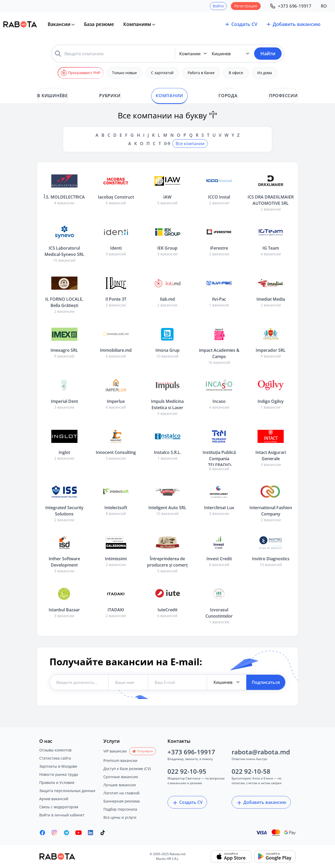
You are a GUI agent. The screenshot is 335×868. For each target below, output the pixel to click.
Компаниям (137, 24)
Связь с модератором (59, 807)
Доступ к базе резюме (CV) (127, 769)
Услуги (111, 741)
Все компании (190, 144)
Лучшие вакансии (120, 785)
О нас (46, 741)
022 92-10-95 (187, 771)
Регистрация (246, 6)
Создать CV (187, 803)
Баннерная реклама (122, 801)
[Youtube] (79, 833)
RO (324, 6)
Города (229, 96)
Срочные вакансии (121, 777)
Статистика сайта (55, 758)
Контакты (179, 741)
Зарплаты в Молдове (58, 766)
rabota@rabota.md (261, 752)
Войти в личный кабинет (62, 815)
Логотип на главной (121, 793)
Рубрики (109, 96)
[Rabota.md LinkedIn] (91, 833)
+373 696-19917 (191, 752)
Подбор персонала (120, 809)
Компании (169, 96)
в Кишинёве (52, 96)
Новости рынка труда (59, 774)
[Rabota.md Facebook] (42, 833)
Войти (218, 6)
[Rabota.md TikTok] (103, 833)
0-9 (167, 144)
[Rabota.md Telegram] (66, 833)
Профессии (284, 96)
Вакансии (59, 24)
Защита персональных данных (67, 791)
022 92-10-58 (251, 771)
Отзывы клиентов (55, 750)
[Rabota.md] (20, 24)
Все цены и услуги (120, 817)
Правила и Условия (57, 782)
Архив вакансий (54, 799)
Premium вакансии (120, 760)
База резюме (99, 24)
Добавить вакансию (261, 803)
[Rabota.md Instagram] (54, 833)
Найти (268, 53)
